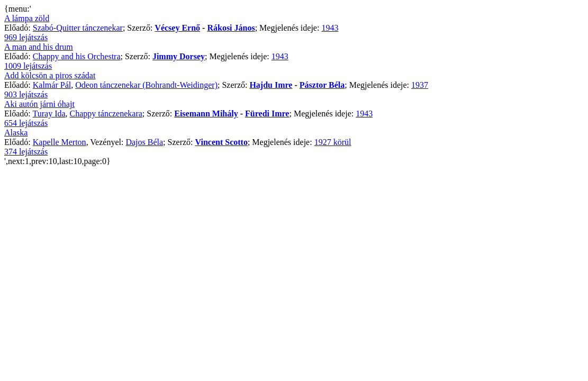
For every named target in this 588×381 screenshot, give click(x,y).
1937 (420, 85)
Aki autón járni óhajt (39, 104)
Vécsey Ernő (177, 28)
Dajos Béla (144, 142)
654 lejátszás (26, 123)
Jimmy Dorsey (179, 56)
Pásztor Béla (322, 85)
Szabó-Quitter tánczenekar (78, 28)
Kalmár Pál (52, 85)
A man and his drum (39, 47)
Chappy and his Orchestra (77, 56)
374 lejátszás (26, 152)
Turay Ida (49, 114)
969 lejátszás (26, 37)
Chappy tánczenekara (106, 114)
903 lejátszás (26, 94)
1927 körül (333, 142)
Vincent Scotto (221, 142)
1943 (330, 28)
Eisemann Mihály (206, 114)
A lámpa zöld (27, 18)
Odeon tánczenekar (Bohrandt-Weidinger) (146, 85)
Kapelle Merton (60, 142)
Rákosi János (231, 28)
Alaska (16, 133)
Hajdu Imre (271, 85)
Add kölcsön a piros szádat (50, 75)
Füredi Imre (267, 114)
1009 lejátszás (28, 66)
